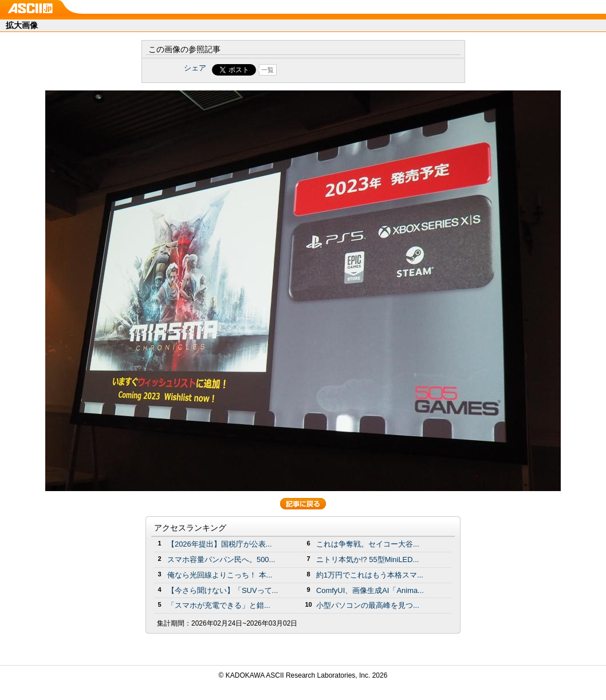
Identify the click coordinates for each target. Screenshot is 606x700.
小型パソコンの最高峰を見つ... (368, 605)
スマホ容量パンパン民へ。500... (221, 559)
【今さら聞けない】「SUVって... (223, 590)
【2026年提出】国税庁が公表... (220, 544)
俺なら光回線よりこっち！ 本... (220, 575)
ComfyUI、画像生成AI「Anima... (370, 590)
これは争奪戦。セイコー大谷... (368, 544)
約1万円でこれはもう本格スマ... (370, 575)
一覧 (267, 70)
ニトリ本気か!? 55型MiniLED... (367, 559)
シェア (195, 68)
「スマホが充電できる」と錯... (219, 605)
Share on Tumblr (346, 70)
